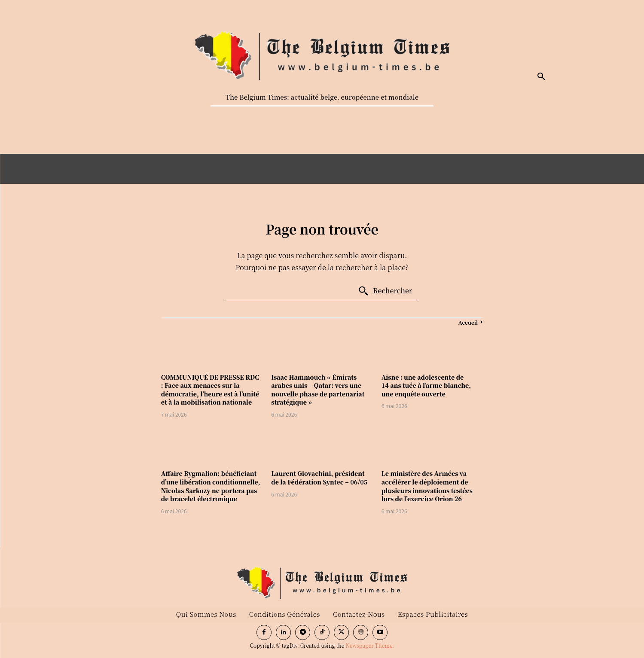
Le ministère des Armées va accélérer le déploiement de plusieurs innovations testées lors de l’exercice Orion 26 (427, 486)
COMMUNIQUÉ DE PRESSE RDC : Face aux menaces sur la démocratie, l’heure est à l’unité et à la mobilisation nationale (210, 390)
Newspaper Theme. (370, 645)
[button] (541, 77)
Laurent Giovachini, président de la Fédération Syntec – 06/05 (319, 478)
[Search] (385, 291)
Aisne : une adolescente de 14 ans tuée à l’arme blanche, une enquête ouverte (426, 385)
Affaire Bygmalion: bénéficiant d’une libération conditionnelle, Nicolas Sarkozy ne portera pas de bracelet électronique (211, 486)
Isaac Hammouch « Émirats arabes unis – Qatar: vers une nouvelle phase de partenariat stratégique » (318, 390)
